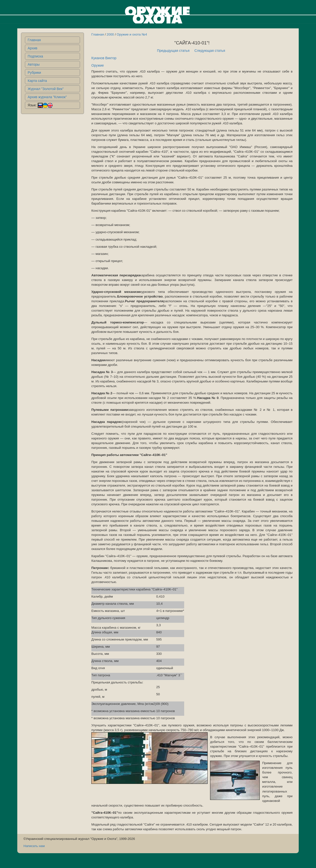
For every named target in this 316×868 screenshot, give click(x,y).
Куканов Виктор (104, 58)
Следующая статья (210, 51)
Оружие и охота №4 (132, 34)
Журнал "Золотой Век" (46, 89)
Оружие (98, 65)
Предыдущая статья (173, 51)
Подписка (35, 56)
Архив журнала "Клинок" (47, 97)
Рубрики (34, 73)
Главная (34, 40)
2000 (110, 34)
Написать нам (34, 846)
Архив (32, 48)
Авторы (34, 64)
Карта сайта (37, 81)
